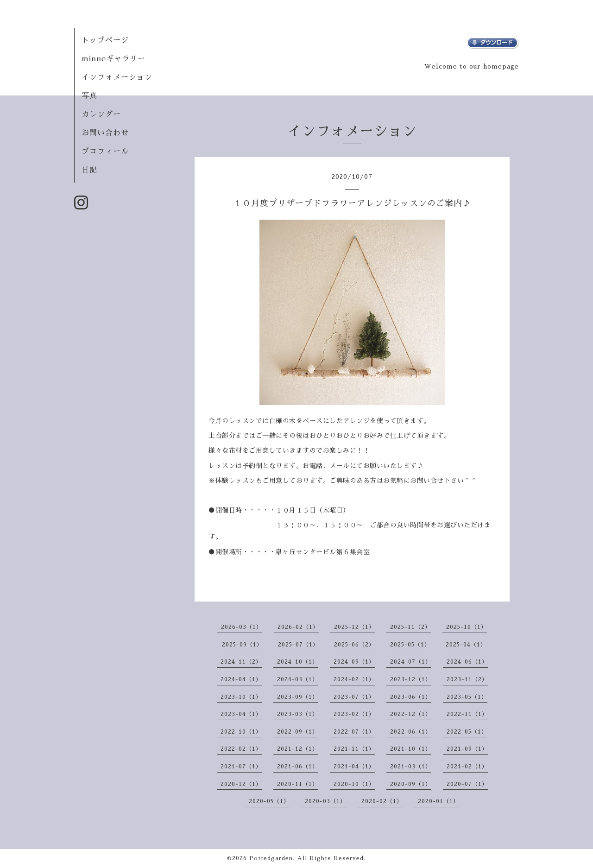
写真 (89, 96)
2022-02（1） (241, 749)
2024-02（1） (354, 679)
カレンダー (101, 114)
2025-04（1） (466, 645)
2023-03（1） (298, 714)
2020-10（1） (354, 784)
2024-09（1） (354, 662)
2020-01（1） (438, 801)
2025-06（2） (354, 645)
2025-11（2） (410, 627)
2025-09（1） (242, 645)
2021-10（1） (411, 749)
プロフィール (105, 152)
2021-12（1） (298, 749)
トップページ (105, 40)
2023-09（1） (298, 697)
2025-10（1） (467, 627)
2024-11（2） (241, 662)
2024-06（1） (467, 662)
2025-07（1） (298, 645)
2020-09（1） (411, 784)
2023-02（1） (354, 714)
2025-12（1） (354, 627)
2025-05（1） (410, 645)
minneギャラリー (114, 59)
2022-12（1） (411, 714)
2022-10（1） (241, 732)
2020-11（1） (298, 784)
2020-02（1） (382, 801)
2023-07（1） (354, 697)
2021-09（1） (467, 749)
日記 (89, 170)
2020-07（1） (467, 784)
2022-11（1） (467, 714)
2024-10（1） (298, 662)
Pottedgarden (271, 858)
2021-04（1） (354, 767)
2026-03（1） (242, 627)
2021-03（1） (411, 767)
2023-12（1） (411, 679)
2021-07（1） (241, 767)
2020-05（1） (269, 801)
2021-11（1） (354, 749)
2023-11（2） (467, 679)
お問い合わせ (105, 133)
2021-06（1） (298, 767)
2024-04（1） (241, 679)
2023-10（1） (241, 697)
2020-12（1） (241, 784)
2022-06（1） (411, 732)
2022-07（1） (354, 732)
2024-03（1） (298, 679)
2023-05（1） (467, 697)
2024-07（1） (411, 662)
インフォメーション (117, 77)
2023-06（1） (411, 697)
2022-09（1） (298, 732)
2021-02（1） (467, 767)
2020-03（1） (325, 801)
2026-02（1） (298, 627)
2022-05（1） (467, 732)
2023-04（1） (241, 714)
